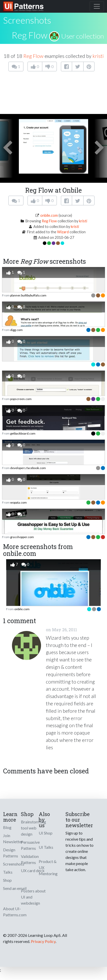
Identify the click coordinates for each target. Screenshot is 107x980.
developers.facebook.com (28, 468)
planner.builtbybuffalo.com (28, 295)
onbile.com (49, 215)
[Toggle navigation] (97, 6)
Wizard (63, 232)
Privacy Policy (43, 941)
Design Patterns (11, 853)
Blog (7, 827)
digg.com (16, 330)
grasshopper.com (22, 537)
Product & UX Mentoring (48, 867)
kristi (98, 56)
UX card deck (33, 870)
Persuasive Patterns (30, 845)
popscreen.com (21, 399)
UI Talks (46, 847)
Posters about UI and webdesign (33, 897)
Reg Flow (30, 35)
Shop (7, 880)
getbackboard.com (23, 433)
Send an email (15, 888)
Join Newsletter (13, 838)
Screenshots (14, 864)
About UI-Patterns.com (15, 912)
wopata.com (18, 502)
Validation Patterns (30, 859)
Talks (8, 872)
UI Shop (46, 833)
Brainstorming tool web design (34, 828)
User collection (83, 36)
